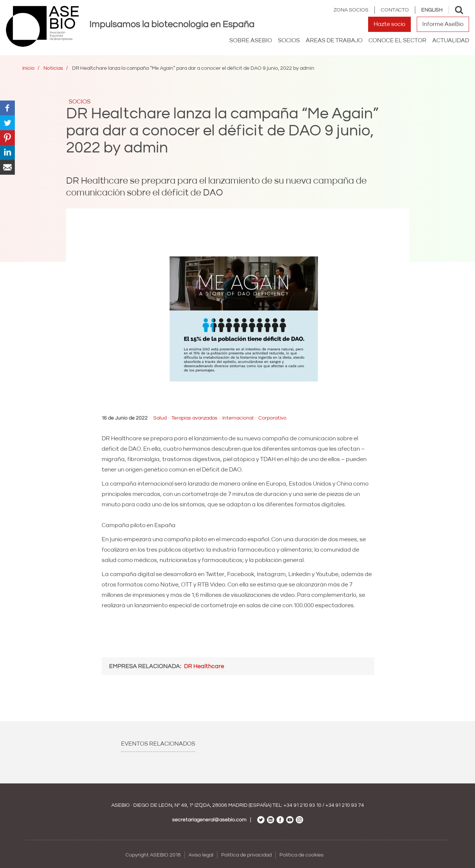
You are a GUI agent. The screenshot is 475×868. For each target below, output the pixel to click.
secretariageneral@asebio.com (209, 820)
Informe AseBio (443, 24)
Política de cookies (302, 855)
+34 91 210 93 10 (302, 805)
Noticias (53, 68)
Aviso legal (201, 855)
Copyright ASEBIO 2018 (153, 855)
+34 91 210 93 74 (345, 805)
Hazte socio (389, 24)
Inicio (28, 68)
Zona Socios (351, 10)
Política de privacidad (246, 855)
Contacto (395, 10)
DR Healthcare (204, 666)
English (432, 10)
